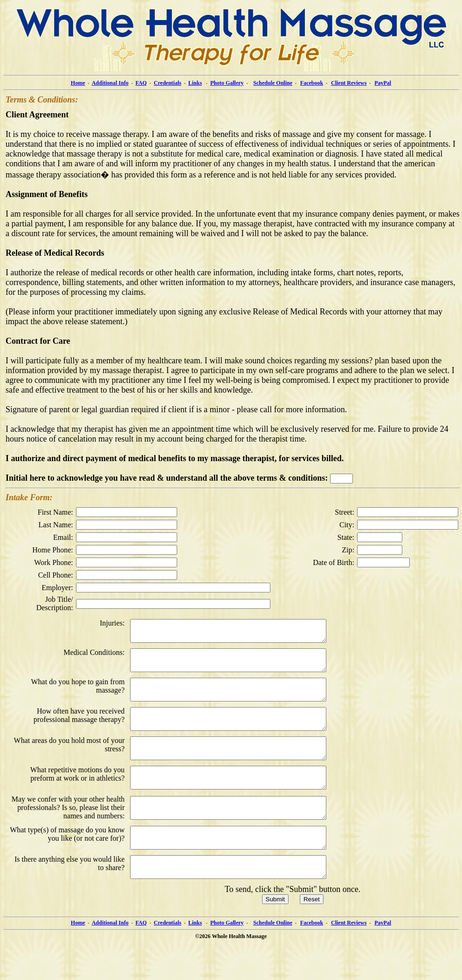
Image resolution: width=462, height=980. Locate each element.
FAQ (141, 83)
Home (78, 83)
